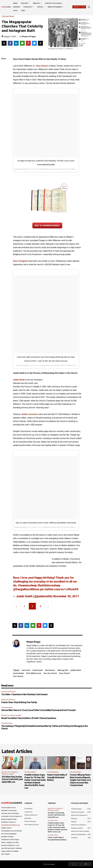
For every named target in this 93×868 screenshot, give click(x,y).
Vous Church (42, 66)
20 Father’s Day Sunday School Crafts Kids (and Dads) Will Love (12, 779)
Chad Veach (38, 670)
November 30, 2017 (66, 596)
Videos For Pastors (8, 700)
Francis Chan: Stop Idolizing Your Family (19, 702)
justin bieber (19, 673)
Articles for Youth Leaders (11, 715)
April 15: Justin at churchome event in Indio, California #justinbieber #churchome (46, 523)
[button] (89, 7)
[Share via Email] (22, 43)
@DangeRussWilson (26, 589)
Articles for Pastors (8, 692)
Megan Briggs (29, 36)
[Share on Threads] (40, 43)
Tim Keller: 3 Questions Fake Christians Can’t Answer (24, 694)
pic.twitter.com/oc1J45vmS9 (59, 589)
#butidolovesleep (49, 585)
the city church (50, 673)
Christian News (8, 16)
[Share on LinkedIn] (16, 43)
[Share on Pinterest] (28, 43)
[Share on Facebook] (10, 43)
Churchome (50, 670)
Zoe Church (18, 676)
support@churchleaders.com (11, 825)
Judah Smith (19, 380)
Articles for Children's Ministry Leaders (10, 773)
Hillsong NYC (63, 670)
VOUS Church (34, 365)
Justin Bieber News (34, 527)
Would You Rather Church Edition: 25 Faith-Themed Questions (29, 718)
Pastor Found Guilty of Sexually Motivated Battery (57, 777)
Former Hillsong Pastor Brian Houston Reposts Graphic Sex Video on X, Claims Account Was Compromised (80, 780)
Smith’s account (29, 414)
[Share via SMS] (34, 43)
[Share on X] (4, 43)
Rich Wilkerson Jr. (34, 673)
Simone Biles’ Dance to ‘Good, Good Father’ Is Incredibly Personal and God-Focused (38, 710)
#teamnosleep (27, 585)
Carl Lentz (26, 670)
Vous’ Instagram (20, 261)
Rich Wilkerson (33, 169)
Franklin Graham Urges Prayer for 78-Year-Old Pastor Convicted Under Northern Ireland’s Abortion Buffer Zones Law (35, 781)
